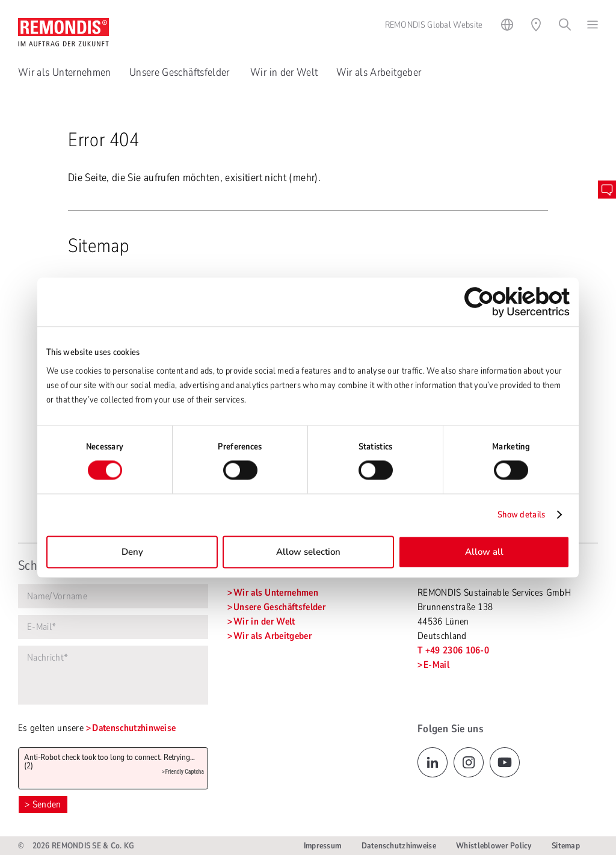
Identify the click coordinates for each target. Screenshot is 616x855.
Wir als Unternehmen (65, 72)
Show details (522, 515)
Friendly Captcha (184, 772)
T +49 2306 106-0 (453, 650)
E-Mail (436, 665)
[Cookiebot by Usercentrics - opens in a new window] (517, 302)
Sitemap (566, 846)
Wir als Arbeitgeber (379, 72)
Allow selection (308, 552)
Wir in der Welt (284, 72)
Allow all (484, 552)
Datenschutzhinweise (134, 728)
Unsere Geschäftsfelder (181, 72)
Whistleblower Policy (494, 846)
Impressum (323, 846)
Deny (132, 552)
